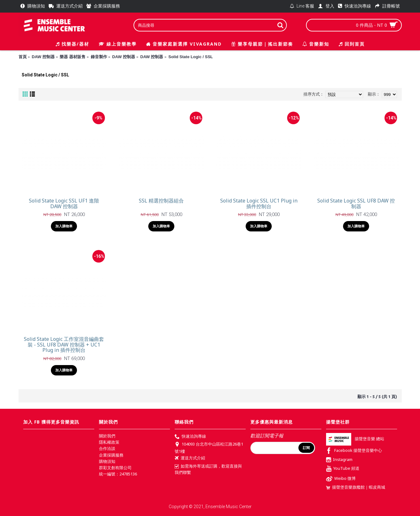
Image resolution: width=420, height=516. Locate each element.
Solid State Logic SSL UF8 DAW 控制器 (356, 203)
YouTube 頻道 (343, 469)
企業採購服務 (111, 455)
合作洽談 (107, 448)
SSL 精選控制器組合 (161, 201)
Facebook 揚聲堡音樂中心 (354, 451)
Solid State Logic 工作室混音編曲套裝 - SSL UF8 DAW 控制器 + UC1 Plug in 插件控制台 (64, 344)
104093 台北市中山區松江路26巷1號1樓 (209, 447)
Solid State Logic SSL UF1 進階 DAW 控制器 (64, 203)
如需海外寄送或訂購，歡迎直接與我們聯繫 (208, 469)
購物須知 (107, 461)
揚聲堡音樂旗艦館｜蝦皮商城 (356, 487)
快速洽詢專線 (190, 437)
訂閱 (306, 448)
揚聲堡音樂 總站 (355, 439)
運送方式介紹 (190, 458)
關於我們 (107, 436)
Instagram (339, 460)
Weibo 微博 (341, 479)
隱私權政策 (109, 442)
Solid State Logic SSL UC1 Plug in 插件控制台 (259, 203)
